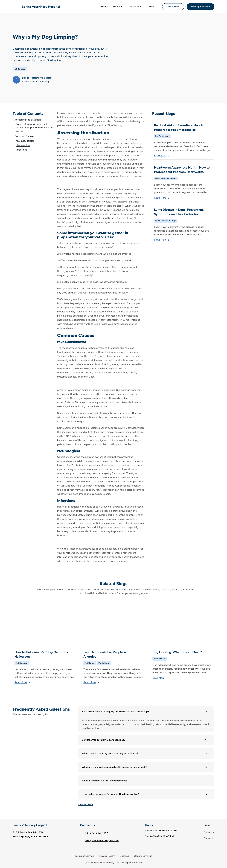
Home (105, 7)
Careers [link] (208, 838)
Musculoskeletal (25, 141)
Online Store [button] (173, 7)
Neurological (23, 145)
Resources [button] (135, 7)
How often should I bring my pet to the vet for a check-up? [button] (145, 712)
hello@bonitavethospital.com (99, 841)
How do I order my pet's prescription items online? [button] (145, 794)
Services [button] (118, 7)
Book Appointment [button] (201, 7)
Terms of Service (84, 856)
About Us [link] (209, 832)
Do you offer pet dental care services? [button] (145, 740)
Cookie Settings (143, 856)
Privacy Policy (107, 856)
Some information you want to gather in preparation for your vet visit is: (35, 128)
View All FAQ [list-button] (85, 804)
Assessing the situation (28, 120)
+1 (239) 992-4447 (94, 833)
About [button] (152, 7)
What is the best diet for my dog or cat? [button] (145, 781)
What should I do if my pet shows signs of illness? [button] (145, 753)
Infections (21, 150)
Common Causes (24, 136)
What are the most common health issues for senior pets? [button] (145, 767)
